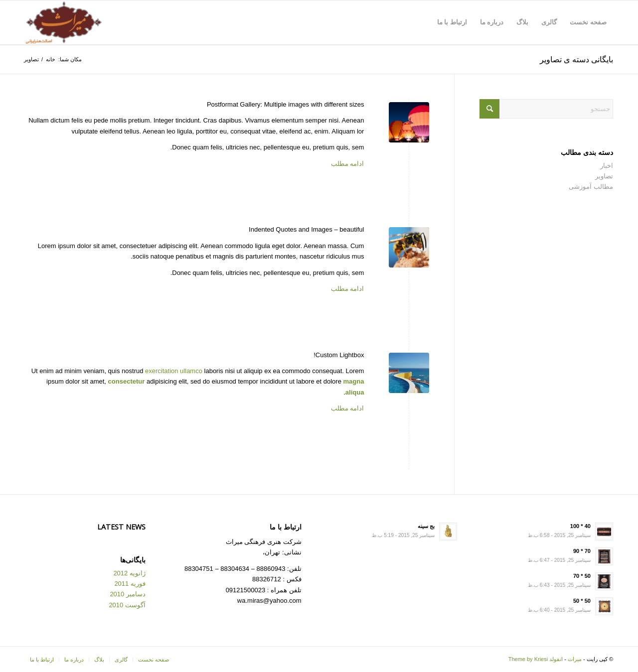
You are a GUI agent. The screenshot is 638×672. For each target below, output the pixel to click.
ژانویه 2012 (129, 573)
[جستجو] (546, 109)
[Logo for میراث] (64, 22)
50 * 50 (582, 601)
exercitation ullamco (174, 371)
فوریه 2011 (130, 584)
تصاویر (604, 176)
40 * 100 (580, 526)
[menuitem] (588, 22)
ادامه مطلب (348, 164)
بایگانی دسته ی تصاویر (576, 59)
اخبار (607, 166)
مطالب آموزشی (591, 187)
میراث (575, 659)
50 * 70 (582, 576)
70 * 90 (582, 551)
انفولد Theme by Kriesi (536, 659)
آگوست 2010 (127, 605)
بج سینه (426, 526)
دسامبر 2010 (128, 594)
